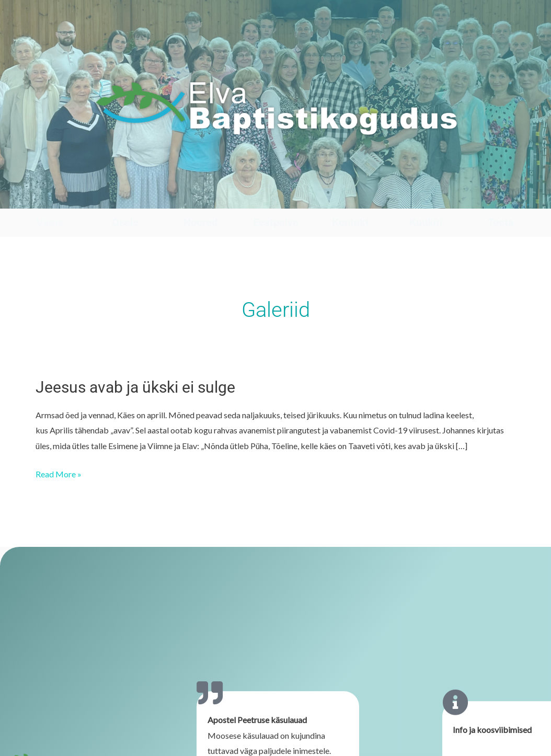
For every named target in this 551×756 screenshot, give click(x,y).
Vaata (50, 222)
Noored (200, 222)
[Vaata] (50, 198)
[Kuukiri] (426, 198)
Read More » (59, 473)
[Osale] (125, 198)
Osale (125, 222)
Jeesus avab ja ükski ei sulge (135, 387)
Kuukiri (426, 222)
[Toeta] (501, 198)
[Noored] (200, 198)
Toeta (501, 222)
